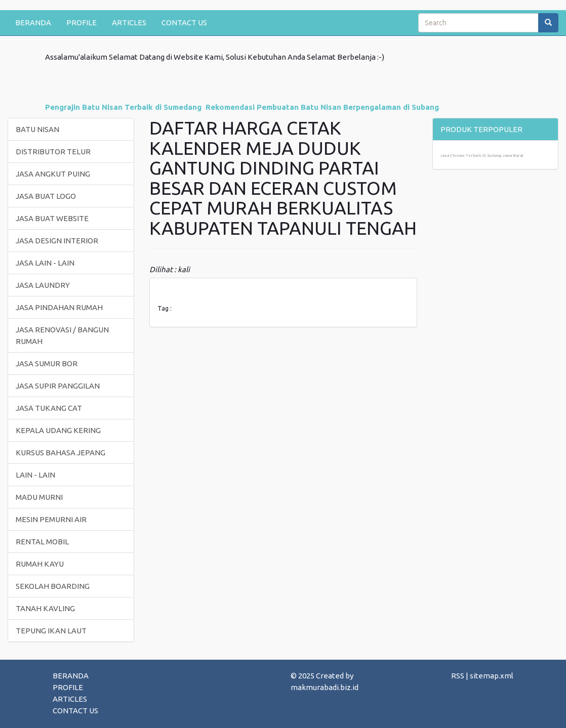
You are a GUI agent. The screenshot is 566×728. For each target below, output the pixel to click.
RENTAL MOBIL (42, 542)
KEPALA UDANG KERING (58, 430)
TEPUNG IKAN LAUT (51, 631)
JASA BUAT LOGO (46, 196)
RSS (458, 676)
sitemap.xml (492, 676)
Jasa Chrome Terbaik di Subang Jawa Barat (482, 156)
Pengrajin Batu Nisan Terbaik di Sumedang (123, 107)
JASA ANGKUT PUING (53, 174)
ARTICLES (129, 23)
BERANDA (33, 23)
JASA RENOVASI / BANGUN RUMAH (62, 335)
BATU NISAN (37, 129)
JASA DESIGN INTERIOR (57, 241)
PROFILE (82, 23)
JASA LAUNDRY (43, 285)
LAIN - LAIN (35, 475)
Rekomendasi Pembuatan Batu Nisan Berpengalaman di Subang (322, 107)
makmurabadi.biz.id (325, 687)
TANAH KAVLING (45, 608)
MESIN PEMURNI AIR (51, 519)
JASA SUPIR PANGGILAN (58, 386)
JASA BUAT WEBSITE (52, 218)
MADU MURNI (39, 497)
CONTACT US (184, 23)
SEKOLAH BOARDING (53, 586)
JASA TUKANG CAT (49, 408)
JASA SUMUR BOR (47, 363)
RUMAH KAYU (40, 564)
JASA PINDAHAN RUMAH (59, 307)
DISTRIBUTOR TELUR (53, 152)
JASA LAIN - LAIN (45, 263)
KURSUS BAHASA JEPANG (60, 453)
